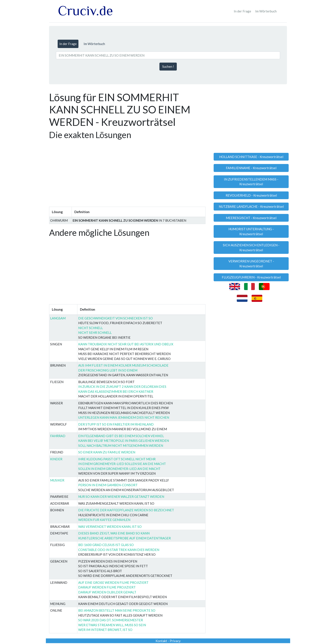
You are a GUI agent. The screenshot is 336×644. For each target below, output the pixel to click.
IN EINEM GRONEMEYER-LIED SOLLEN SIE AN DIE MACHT (122, 464)
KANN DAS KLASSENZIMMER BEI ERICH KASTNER (116, 391)
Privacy (175, 641)
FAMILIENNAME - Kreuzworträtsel (251, 168)
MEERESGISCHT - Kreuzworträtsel (251, 218)
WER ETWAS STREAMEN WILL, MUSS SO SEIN (112, 625)
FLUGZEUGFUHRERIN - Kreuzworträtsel (251, 277)
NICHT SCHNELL (91, 328)
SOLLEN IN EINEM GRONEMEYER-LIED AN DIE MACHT (119, 469)
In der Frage (242, 11)
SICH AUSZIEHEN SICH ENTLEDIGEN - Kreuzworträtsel (251, 248)
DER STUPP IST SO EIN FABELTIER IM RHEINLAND (116, 424)
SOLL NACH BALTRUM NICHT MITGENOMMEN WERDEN (121, 445)
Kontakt (161, 641)
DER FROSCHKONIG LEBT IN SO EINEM (108, 370)
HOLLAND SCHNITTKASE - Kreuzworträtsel (251, 157)
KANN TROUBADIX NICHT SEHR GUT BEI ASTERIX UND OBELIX (126, 344)
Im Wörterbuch (266, 11)
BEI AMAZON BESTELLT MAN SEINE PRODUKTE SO (117, 610)
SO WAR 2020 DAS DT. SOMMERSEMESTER (111, 620)
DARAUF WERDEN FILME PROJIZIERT (107, 587)
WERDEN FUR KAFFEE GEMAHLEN (104, 520)
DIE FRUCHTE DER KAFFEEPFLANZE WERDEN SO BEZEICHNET (126, 510)
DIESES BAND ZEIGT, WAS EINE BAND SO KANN (114, 533)
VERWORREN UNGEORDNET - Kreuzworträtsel (251, 264)
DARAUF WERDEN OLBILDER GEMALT (107, 592)
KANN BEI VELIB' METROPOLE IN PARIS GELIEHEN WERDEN (124, 441)
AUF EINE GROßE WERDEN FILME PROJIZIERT (113, 582)
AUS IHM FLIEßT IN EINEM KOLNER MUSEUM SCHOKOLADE (123, 365)
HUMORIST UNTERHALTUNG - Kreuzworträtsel (251, 231)
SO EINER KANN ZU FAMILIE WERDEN (107, 452)
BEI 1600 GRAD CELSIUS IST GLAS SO (106, 545)
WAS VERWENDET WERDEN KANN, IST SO (110, 527)
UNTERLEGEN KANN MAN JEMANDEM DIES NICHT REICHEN (124, 417)
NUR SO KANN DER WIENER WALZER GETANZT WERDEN (121, 497)
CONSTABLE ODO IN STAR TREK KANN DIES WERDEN (119, 550)
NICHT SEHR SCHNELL (95, 333)
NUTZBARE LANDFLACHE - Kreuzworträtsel (251, 206)
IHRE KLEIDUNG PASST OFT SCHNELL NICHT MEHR (117, 459)
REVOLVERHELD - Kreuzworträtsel (251, 195)
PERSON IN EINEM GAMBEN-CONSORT (108, 485)
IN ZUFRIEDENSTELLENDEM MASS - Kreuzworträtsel (251, 182)
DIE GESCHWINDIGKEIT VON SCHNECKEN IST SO (115, 318)
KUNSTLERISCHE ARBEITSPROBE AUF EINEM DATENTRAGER (124, 538)
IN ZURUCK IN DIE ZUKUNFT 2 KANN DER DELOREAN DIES (122, 387)
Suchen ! (168, 66)
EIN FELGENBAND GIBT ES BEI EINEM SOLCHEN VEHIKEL (121, 436)
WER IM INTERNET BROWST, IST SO (105, 630)
